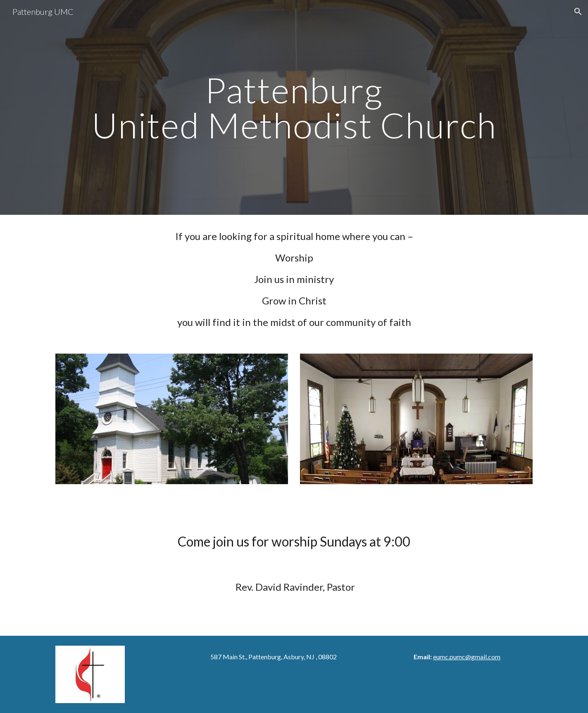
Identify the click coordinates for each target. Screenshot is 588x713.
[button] (578, 12)
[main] (294, 108)
